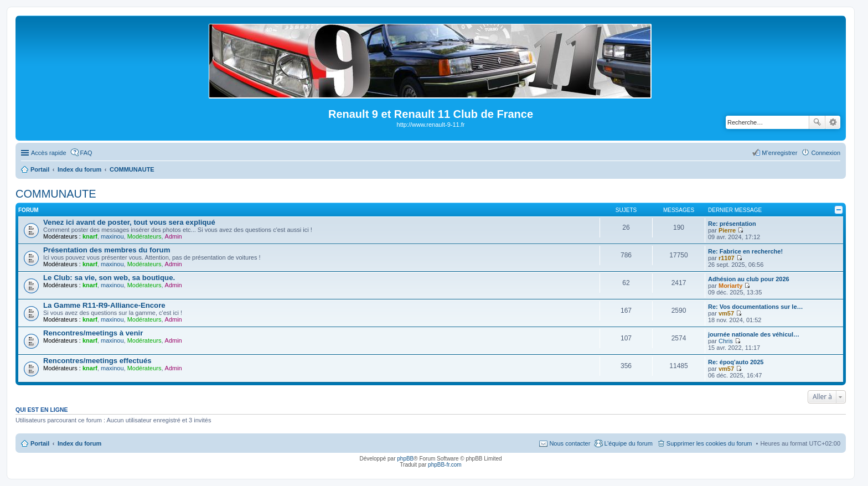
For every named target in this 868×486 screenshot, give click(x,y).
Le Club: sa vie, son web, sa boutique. (109, 278)
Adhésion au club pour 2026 (749, 279)
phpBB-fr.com (445, 465)
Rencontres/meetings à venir (93, 333)
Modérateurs (144, 236)
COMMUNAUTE (56, 194)
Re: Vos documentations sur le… (756, 307)
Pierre (727, 230)
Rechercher (817, 122)
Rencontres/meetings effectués (97, 361)
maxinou (112, 236)
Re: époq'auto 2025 (736, 362)
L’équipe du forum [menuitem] (628, 443)
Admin (174, 236)
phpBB (405, 459)
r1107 (727, 258)
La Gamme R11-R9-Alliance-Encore (104, 305)
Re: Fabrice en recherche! (745, 251)
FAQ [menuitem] (86, 153)
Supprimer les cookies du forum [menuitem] (709, 443)
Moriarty (730, 286)
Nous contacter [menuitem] (570, 443)
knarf (90, 236)
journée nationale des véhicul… (754, 334)
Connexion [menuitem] (826, 153)
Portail (40, 169)
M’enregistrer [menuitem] (779, 153)
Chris (726, 341)
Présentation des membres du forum (107, 250)
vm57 (726, 313)
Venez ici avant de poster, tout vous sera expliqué (129, 222)
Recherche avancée (833, 122)
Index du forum (79, 443)
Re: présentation (732, 224)
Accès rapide (49, 153)
